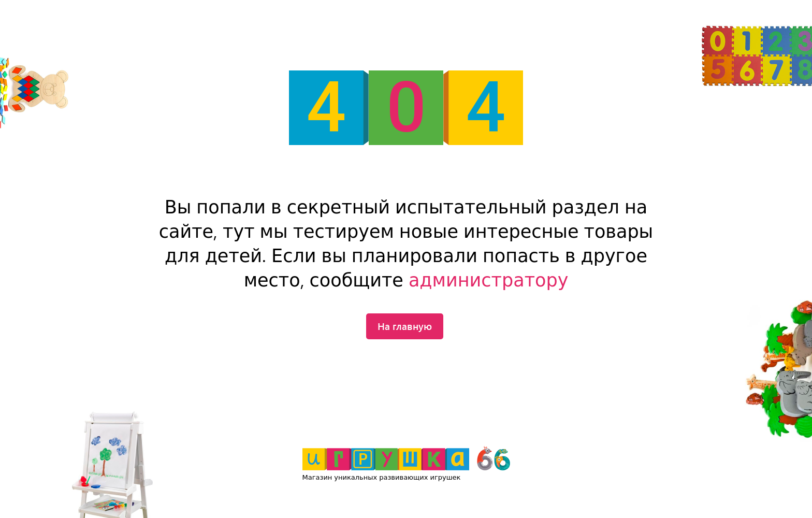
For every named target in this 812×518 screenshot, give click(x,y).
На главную (405, 326)
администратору (488, 280)
